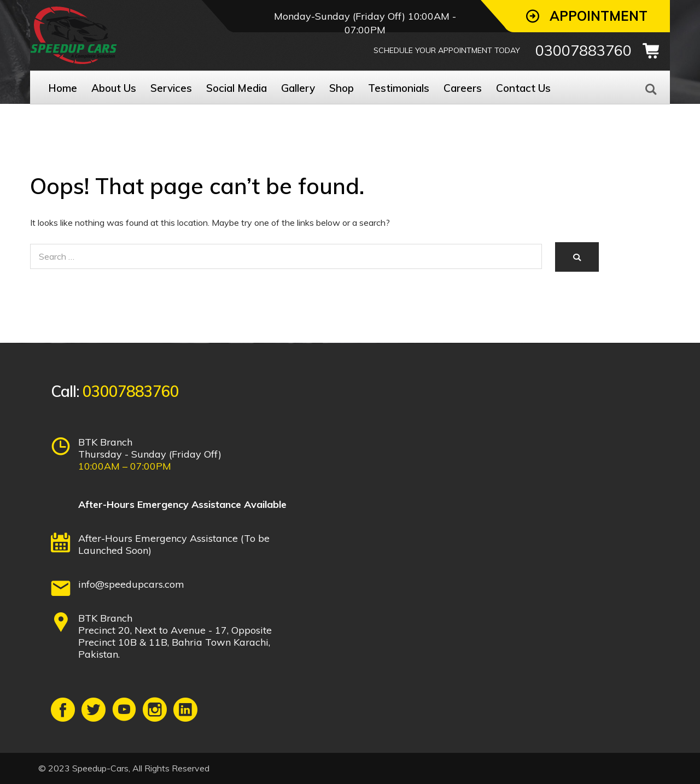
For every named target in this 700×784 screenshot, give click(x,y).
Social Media (237, 88)
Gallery (298, 88)
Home (63, 88)
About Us (114, 88)
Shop (342, 88)
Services (171, 88)
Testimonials (399, 88)
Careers (463, 88)
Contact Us (523, 88)
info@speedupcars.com (131, 584)
